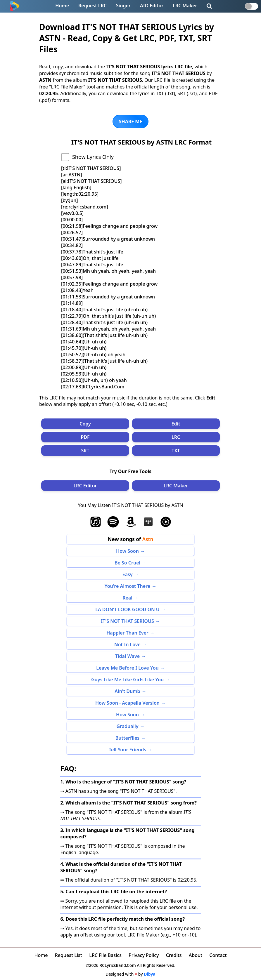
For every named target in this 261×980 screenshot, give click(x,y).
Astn (148, 539)
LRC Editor (85, 486)
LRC (176, 437)
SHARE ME (131, 121)
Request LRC (93, 6)
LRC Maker (185, 6)
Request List (69, 955)
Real (127, 598)
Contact (218, 955)
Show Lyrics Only (93, 157)
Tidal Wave (127, 656)
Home (62, 6)
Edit (176, 424)
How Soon (127, 551)
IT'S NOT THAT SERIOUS (127, 621)
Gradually (127, 726)
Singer (123, 6)
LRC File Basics (105, 955)
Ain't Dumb (127, 691)
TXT (176, 451)
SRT (85, 451)
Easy (128, 574)
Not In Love (127, 644)
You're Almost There (127, 586)
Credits (174, 955)
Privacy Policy (144, 955)
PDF (85, 437)
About (196, 955)
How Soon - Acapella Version (127, 703)
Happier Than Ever (127, 633)
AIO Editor (152, 6)
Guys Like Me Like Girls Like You (127, 680)
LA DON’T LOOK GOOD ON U (127, 609)
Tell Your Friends (127, 750)
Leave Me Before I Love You (127, 668)
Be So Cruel (127, 563)
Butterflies (127, 738)
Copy (85, 424)
